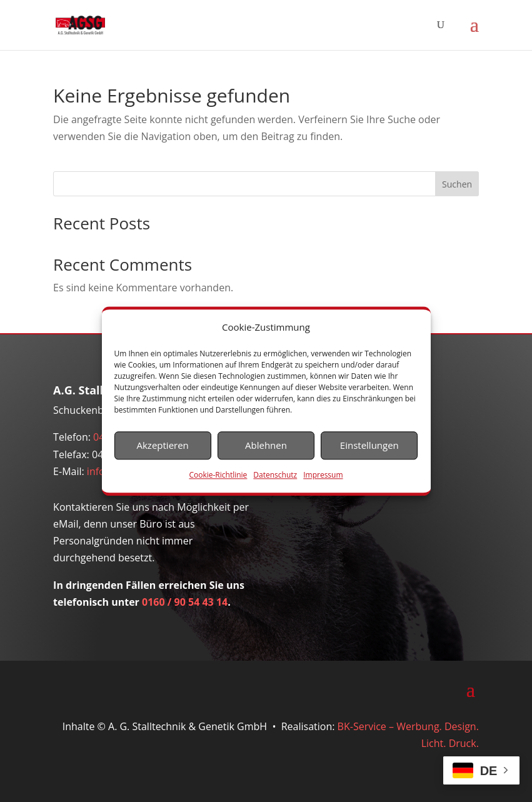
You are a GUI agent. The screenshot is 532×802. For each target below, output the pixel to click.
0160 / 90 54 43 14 (185, 602)
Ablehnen (266, 446)
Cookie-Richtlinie (218, 475)
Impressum (323, 475)
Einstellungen (369, 446)
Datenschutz (275, 475)
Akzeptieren (163, 446)
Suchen (457, 184)
